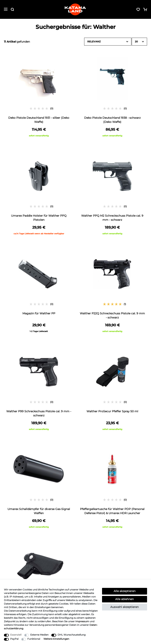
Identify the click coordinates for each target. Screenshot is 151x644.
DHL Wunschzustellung (72, 635)
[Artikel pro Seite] (139, 42)
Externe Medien (39, 635)
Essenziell (16, 635)
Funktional (34, 639)
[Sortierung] (108, 42)
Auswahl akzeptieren (124, 607)
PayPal (14, 639)
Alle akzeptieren (125, 591)
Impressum (82, 621)
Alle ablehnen (124, 599)
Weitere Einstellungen (56, 639)
